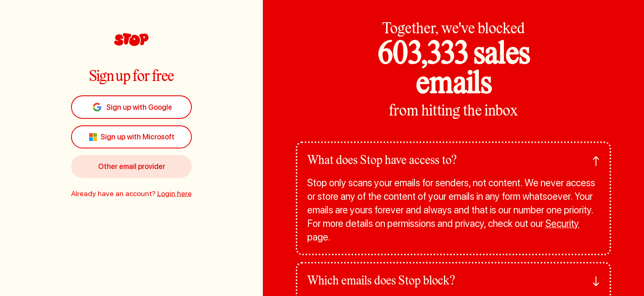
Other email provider (132, 166)
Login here (175, 193)
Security (562, 223)
